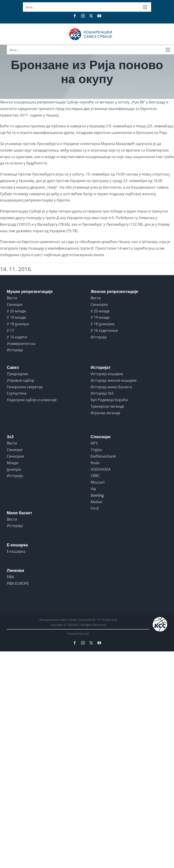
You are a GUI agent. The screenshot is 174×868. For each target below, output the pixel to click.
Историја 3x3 (102, 393)
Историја (15, 350)
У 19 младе (100, 317)
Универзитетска (21, 344)
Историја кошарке (107, 374)
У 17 (10, 330)
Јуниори (14, 469)
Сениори (15, 304)
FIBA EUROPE (18, 583)
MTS (94, 443)
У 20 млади (16, 311)
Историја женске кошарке (114, 380)
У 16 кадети (17, 337)
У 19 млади (16, 317)
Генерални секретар (25, 387)
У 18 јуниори (18, 324)
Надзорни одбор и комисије (32, 400)
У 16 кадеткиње (104, 330)
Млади (13, 463)
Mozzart (98, 482)
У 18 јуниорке (103, 324)
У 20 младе (100, 311)
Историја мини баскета (111, 387)
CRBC (95, 476)
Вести (12, 298)
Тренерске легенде (107, 406)
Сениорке (99, 304)
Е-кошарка (16, 551)
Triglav (96, 450)
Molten (97, 502)
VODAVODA (101, 469)
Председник (17, 374)
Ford (95, 508)
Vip (93, 489)
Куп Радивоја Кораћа (109, 400)
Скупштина (17, 393)
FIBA (10, 577)
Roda (95, 463)
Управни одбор (21, 380)
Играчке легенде (105, 413)
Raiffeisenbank (103, 456)
